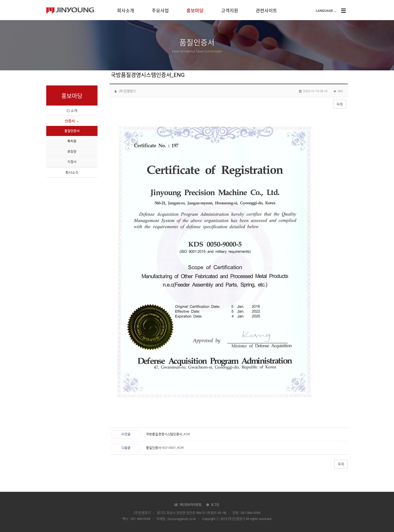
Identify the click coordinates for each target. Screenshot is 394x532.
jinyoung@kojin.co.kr (182, 519)
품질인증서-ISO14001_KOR (165, 448)
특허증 (72, 141)
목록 (340, 104)
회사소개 (126, 11)
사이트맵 (343, 11)
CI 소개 (72, 111)
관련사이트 (266, 11)
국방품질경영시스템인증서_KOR (168, 434)
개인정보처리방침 (190, 505)
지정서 (72, 162)
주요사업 (160, 11)
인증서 (72, 121)
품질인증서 (72, 131)
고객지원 (230, 11)
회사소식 (72, 172)
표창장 (72, 151)
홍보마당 (195, 11)
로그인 (216, 505)
